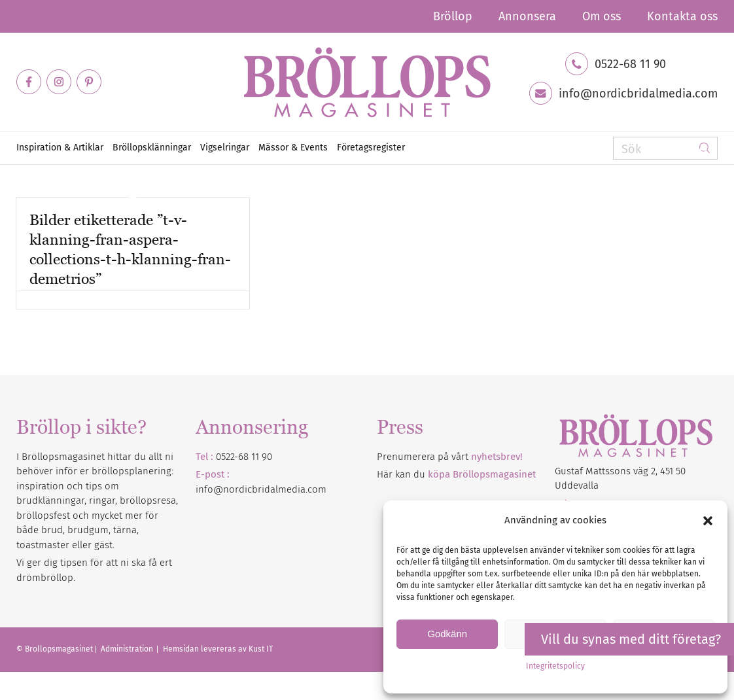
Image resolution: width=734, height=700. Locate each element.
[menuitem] (453, 16)
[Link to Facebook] (29, 82)
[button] (708, 521)
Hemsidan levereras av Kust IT (218, 649)
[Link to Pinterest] (89, 82)
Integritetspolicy (555, 666)
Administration (128, 649)
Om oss (602, 16)
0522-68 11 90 (630, 64)
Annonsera (527, 16)
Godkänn (447, 634)
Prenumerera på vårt (450, 457)
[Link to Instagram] (59, 82)
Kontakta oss (682, 16)
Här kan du (456, 474)
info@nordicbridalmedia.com (638, 94)
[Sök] (665, 148)
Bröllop (453, 16)
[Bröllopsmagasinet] (367, 82)
